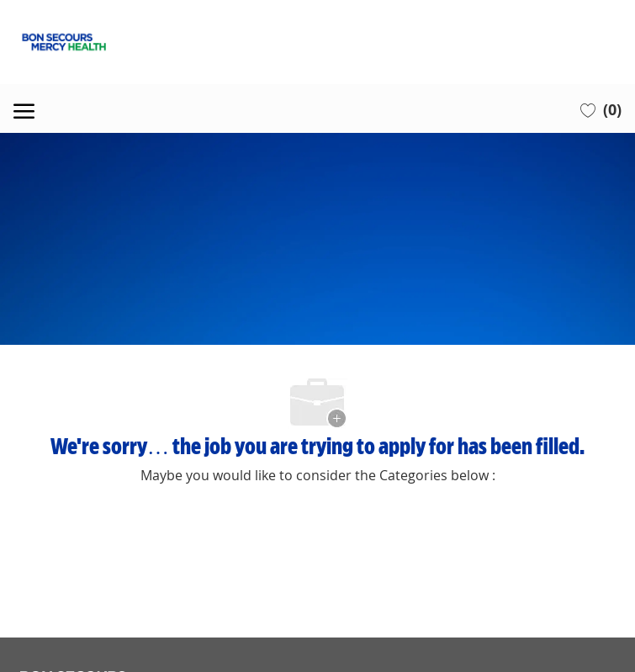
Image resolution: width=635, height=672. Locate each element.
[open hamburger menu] (24, 108)
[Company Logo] (317, 42)
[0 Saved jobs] (601, 109)
